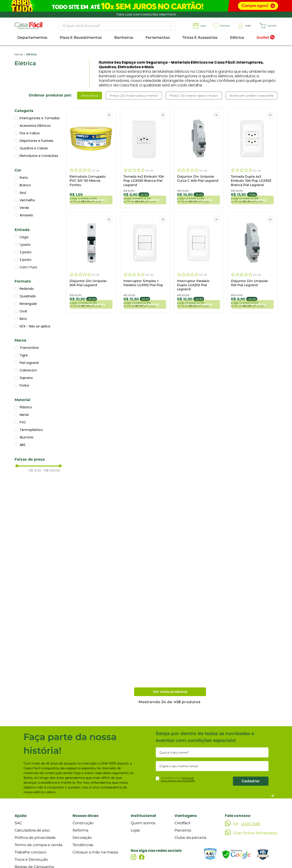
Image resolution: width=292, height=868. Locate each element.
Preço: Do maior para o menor (134, 96)
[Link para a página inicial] (19, 54)
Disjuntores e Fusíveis (36, 141)
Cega (24, 237)
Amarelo (26, 215)
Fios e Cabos (30, 133)
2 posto (26, 252)
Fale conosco (238, 815)
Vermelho (27, 200)
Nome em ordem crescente (252, 96)
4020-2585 (251, 823)
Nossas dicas (85, 815)
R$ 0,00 (35, 471)
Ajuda (21, 815)
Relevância (90, 96)
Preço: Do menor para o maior (194, 96)
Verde (24, 208)
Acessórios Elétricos (35, 126)
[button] (39, 111)
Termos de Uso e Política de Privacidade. (178, 778)
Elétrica (32, 54)
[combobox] (107, 26)
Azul (23, 193)
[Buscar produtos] (160, 26)
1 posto (25, 245)
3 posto (26, 260)
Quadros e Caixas (34, 148)
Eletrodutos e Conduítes (39, 156)
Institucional (143, 815)
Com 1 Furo (28, 267)
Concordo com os (178, 778)
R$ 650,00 (51, 471)
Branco (25, 185)
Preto (24, 178)
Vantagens (186, 815)
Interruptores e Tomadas (40, 118)
